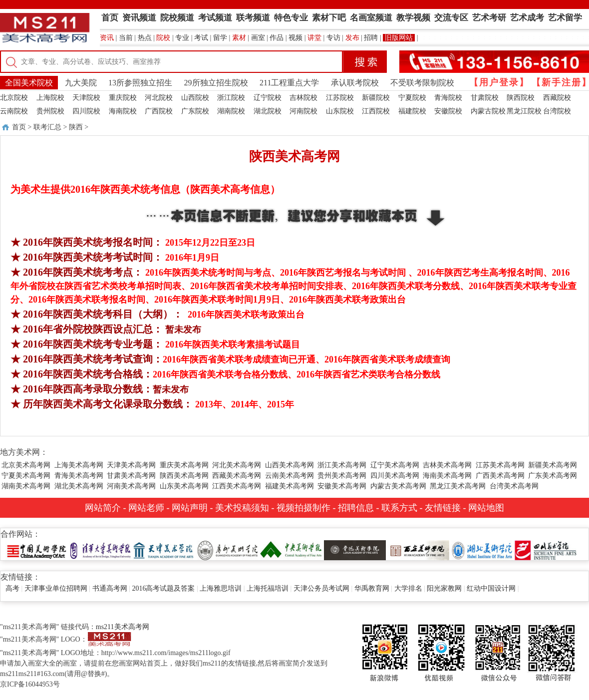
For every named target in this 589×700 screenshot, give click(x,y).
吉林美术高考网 (447, 465)
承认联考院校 (355, 83)
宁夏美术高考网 (26, 476)
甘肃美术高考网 (131, 476)
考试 (201, 38)
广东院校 (195, 111)
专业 (182, 38)
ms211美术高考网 (123, 627)
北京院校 (14, 98)
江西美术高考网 (237, 486)
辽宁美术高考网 (395, 465)
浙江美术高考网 (342, 465)
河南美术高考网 (131, 486)
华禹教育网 (372, 588)
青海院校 (448, 98)
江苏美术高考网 (500, 465)
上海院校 (50, 98)
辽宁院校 (268, 98)
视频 (295, 38)
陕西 (76, 127)
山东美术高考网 (184, 486)
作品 (277, 38)
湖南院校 (231, 111)
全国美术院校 (29, 83)
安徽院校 (448, 111)
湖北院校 (268, 111)
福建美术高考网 (290, 486)
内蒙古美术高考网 (398, 486)
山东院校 (340, 111)
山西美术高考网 (290, 465)
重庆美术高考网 (184, 465)
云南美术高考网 (290, 476)
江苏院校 (340, 98)
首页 (19, 127)
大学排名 (408, 588)
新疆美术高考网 (553, 465)
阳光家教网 (444, 588)
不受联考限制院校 (422, 83)
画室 (258, 38)
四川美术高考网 (395, 476)
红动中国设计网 (491, 588)
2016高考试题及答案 (163, 588)
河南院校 (303, 111)
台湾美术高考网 (514, 486)
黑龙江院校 (524, 111)
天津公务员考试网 (321, 588)
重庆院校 (123, 98)
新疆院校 (376, 98)
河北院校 (159, 98)
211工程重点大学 (289, 83)
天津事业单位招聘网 (56, 588)
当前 (126, 38)
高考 (12, 588)
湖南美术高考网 (26, 486)
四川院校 (86, 111)
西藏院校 (557, 98)
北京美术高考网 (26, 465)
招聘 (371, 38)
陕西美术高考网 (184, 476)
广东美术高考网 (553, 476)
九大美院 (81, 83)
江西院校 (376, 111)
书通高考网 (110, 588)
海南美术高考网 (447, 476)
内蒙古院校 (488, 111)
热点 (145, 38)
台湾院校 (557, 111)
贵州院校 (50, 111)
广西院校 (159, 111)
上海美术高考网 (79, 465)
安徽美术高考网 (342, 486)
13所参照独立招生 (140, 83)
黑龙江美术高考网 (458, 486)
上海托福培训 (268, 588)
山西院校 (195, 98)
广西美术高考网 (500, 476)
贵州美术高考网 (342, 476)
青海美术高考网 (79, 476)
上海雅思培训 (221, 588)
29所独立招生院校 (216, 83)
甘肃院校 (485, 98)
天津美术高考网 (131, 465)
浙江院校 (231, 98)
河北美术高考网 (237, 465)
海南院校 (123, 111)
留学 (220, 38)
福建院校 (412, 111)
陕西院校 (521, 98)
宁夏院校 (412, 98)
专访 (333, 38)
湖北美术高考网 (79, 486)
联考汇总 (47, 127)
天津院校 (86, 98)
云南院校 (14, 111)
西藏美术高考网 (237, 476)
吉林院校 (303, 98)
